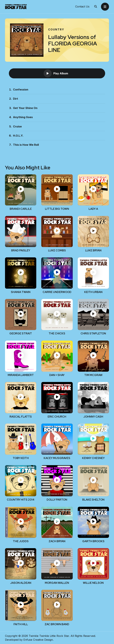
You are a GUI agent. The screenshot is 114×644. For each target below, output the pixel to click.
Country (56, 29)
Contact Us (82, 7)
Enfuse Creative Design (38, 640)
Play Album (56, 73)
